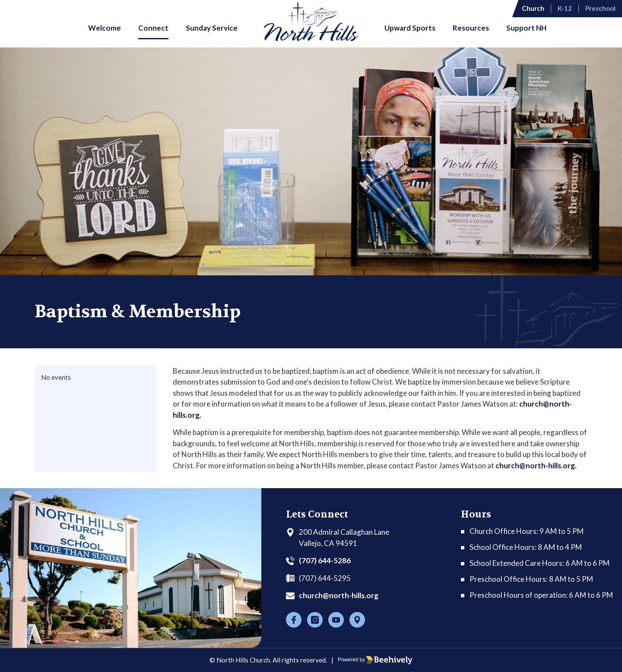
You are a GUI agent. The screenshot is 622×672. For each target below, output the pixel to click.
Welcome (105, 28)
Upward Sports (410, 28)
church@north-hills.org (339, 595)
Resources (471, 28)
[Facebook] (294, 620)
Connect (153, 28)
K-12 (565, 8)
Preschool (600, 8)
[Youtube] (336, 620)
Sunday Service (212, 28)
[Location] (357, 620)
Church (533, 8)
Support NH (526, 28)
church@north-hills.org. (536, 465)
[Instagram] (315, 620)
